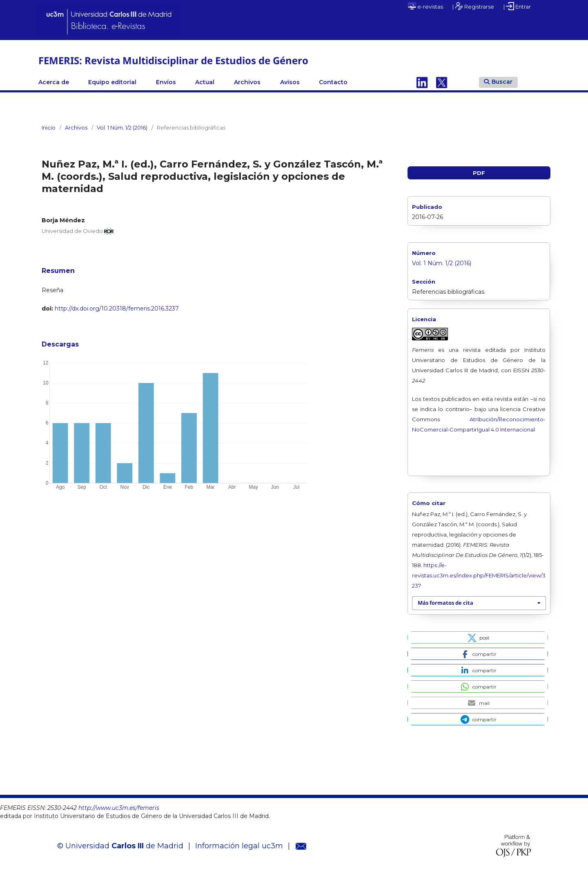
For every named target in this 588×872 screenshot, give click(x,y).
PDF (479, 173)
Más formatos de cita (445, 603)
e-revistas (425, 6)
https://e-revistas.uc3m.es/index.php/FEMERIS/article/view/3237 (479, 575)
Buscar (498, 82)
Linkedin (422, 82)
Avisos (290, 82)
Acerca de (54, 82)
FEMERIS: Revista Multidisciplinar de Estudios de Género (173, 60)
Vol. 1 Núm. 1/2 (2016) (122, 127)
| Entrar (517, 6)
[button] (478, 637)
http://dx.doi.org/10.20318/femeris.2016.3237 (117, 309)
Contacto (333, 82)
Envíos (166, 82)
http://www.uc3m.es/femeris (119, 808)
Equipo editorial (112, 82)
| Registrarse (473, 6)
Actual (205, 82)
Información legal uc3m (239, 846)
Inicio (49, 127)
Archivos (247, 82)
